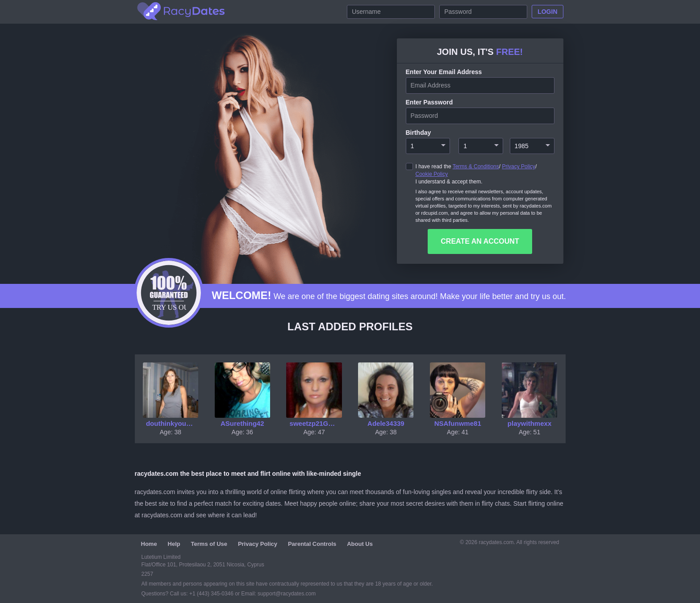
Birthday (419, 133)
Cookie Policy (432, 174)
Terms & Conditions (476, 166)
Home (149, 544)
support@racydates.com (287, 594)
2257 (148, 574)
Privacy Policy (519, 166)
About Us (360, 544)
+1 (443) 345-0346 (212, 594)
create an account (480, 241)
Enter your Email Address (444, 72)
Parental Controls (312, 544)
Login (547, 12)
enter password (429, 102)
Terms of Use (209, 544)
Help (174, 544)
